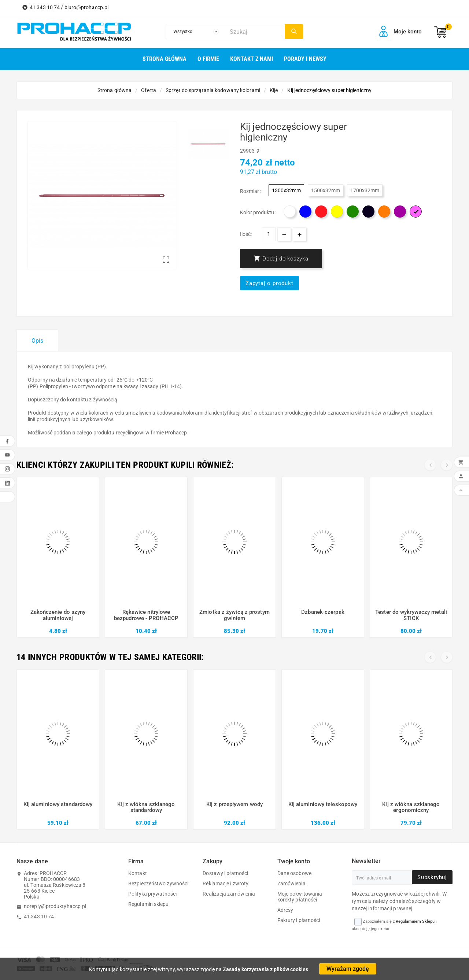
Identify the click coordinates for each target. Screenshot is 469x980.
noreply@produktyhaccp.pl (55, 906)
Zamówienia (291, 884)
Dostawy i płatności (225, 873)
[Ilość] (269, 234)
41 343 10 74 (39, 917)
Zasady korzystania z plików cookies (266, 969)
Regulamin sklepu (149, 904)
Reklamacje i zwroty (226, 884)
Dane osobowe (294, 873)
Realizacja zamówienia (229, 894)
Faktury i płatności (299, 920)
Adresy (285, 910)
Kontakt (138, 873)
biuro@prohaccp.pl (87, 7)
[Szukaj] (255, 32)
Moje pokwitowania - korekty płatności (301, 897)
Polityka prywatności (152, 894)
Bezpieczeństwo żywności (158, 884)
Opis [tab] (37, 341)
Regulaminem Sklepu (415, 921)
